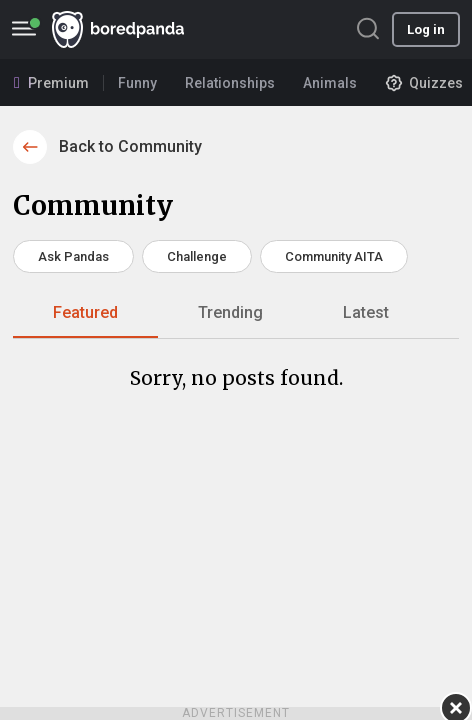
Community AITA (334, 256)
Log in (426, 29)
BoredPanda (118, 29)
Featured (85, 312)
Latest (366, 312)
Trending (230, 312)
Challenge (197, 256)
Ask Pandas (73, 256)
